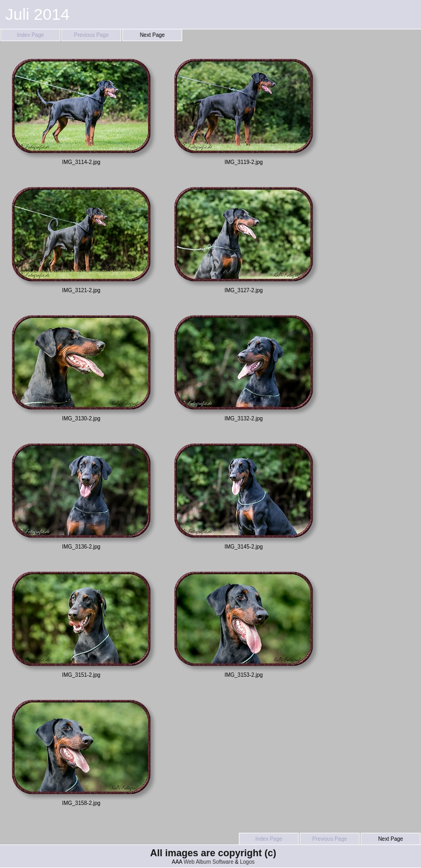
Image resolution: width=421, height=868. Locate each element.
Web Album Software (209, 862)
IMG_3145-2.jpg (244, 494)
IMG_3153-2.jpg (244, 622)
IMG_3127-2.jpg (244, 237)
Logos (247, 862)
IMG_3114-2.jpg (81, 109)
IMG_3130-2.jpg (81, 365)
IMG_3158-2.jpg (81, 750)
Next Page (153, 35)
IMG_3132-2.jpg (244, 365)
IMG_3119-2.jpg (244, 109)
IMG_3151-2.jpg (81, 622)
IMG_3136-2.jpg (81, 494)
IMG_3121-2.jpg (81, 237)
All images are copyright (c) (213, 853)
